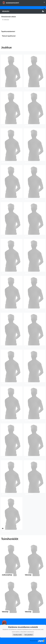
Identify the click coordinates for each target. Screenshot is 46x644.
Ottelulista (5, 26)
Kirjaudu (23, 11)
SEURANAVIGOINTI (24, 2)
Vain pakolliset (29, 635)
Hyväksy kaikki (18, 635)
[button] (12, 72)
